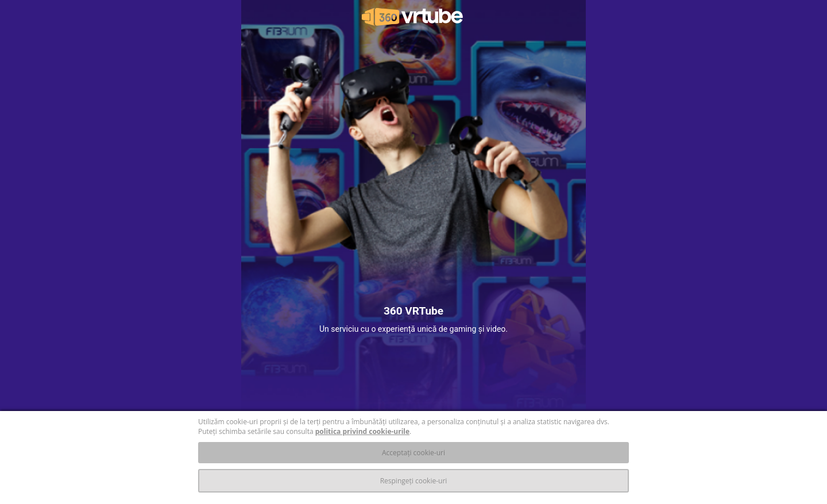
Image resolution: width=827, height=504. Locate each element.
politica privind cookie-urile (362, 431)
